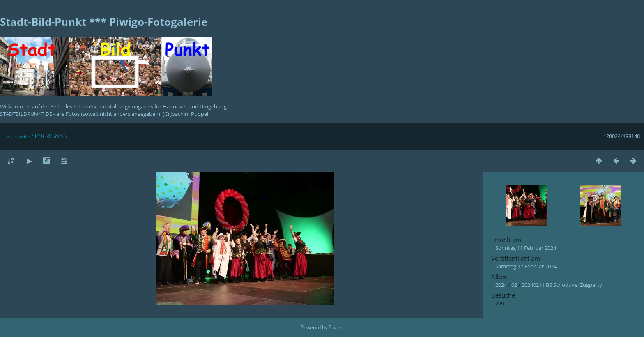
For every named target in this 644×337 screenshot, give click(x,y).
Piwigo (336, 327)
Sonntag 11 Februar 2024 (526, 248)
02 (514, 285)
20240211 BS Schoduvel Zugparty (562, 285)
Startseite (18, 136)
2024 (501, 285)
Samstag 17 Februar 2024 (526, 266)
